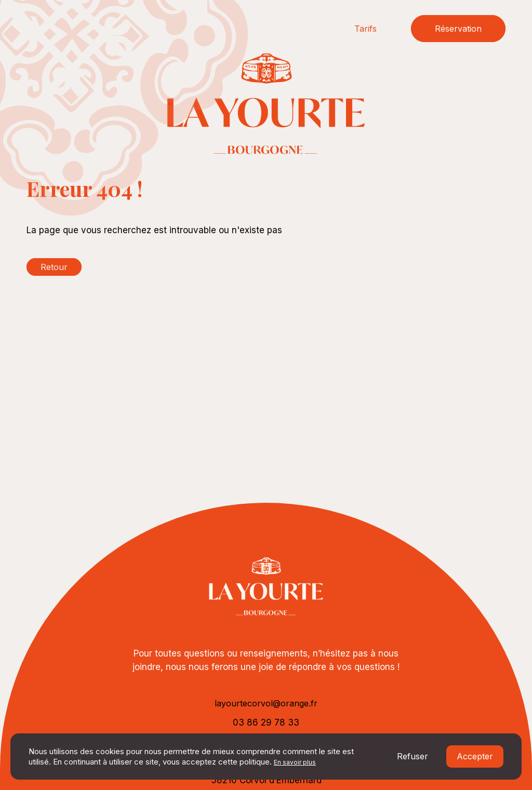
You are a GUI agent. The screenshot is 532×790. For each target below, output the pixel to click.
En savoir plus (295, 762)
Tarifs (365, 29)
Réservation (458, 29)
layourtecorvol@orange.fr (266, 703)
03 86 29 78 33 (266, 722)
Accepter (475, 756)
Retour (54, 267)
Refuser (413, 756)
